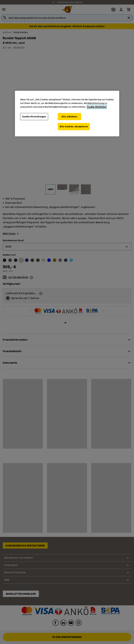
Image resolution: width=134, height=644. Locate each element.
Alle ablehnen (69, 117)
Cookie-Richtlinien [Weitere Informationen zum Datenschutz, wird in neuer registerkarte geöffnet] (97, 107)
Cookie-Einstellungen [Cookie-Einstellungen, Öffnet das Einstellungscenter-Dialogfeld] (34, 117)
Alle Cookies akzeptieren (74, 127)
